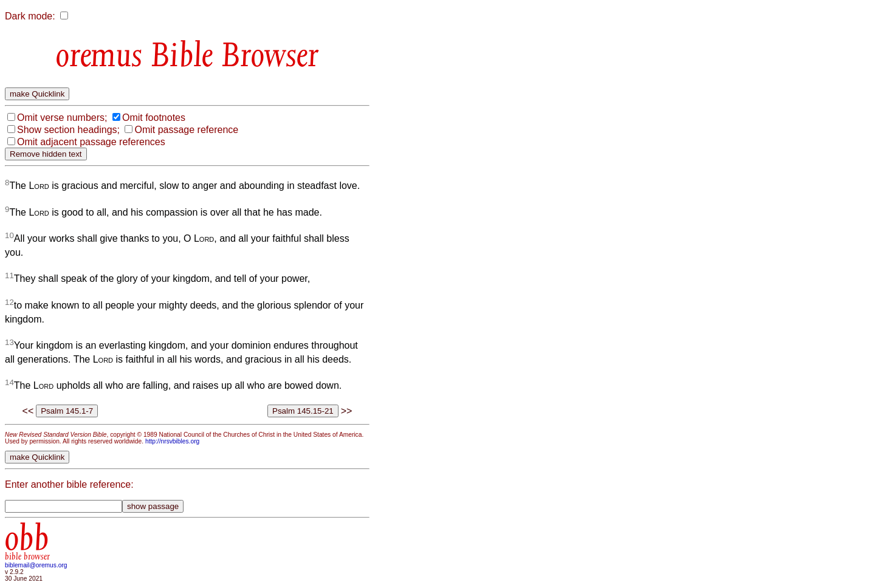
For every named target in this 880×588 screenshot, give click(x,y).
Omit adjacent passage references (91, 142)
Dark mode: (30, 16)
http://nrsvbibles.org (172, 441)
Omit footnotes (154, 118)
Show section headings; (68, 130)
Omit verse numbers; (62, 118)
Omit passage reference (186, 130)
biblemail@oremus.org (36, 565)
